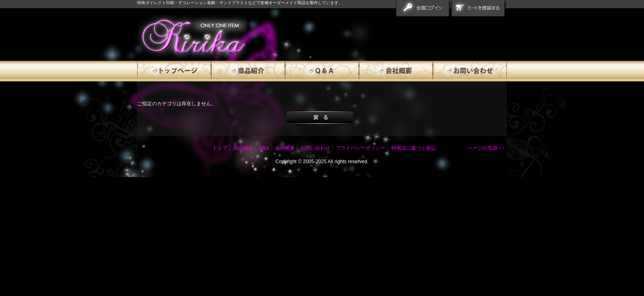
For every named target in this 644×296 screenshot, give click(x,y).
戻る (320, 118)
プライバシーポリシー (361, 148)
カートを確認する (479, 10)
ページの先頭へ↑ (486, 148)
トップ (220, 148)
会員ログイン (424, 10)
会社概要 (396, 71)
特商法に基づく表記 (414, 148)
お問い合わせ (470, 71)
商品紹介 (248, 71)
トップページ (174, 71)
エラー (192, 36)
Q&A (322, 71)
